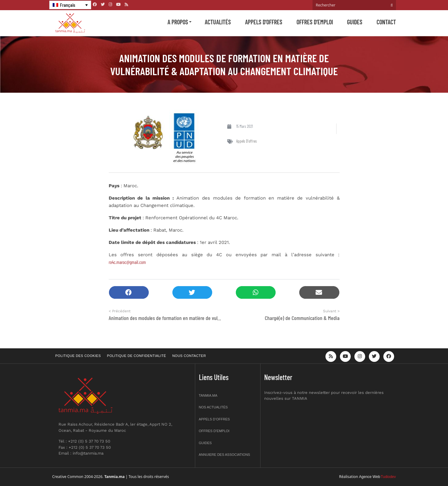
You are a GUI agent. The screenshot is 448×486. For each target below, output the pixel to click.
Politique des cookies (78, 356)
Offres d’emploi (315, 22)
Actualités (218, 22)
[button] (129, 292)
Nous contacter (189, 356)
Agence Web (370, 477)
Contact (386, 22)
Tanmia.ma (208, 395)
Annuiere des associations (225, 455)
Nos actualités (213, 407)
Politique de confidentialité (137, 356)
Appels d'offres (246, 141)
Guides (355, 22)
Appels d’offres (264, 22)
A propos (178, 22)
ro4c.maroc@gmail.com (127, 262)
